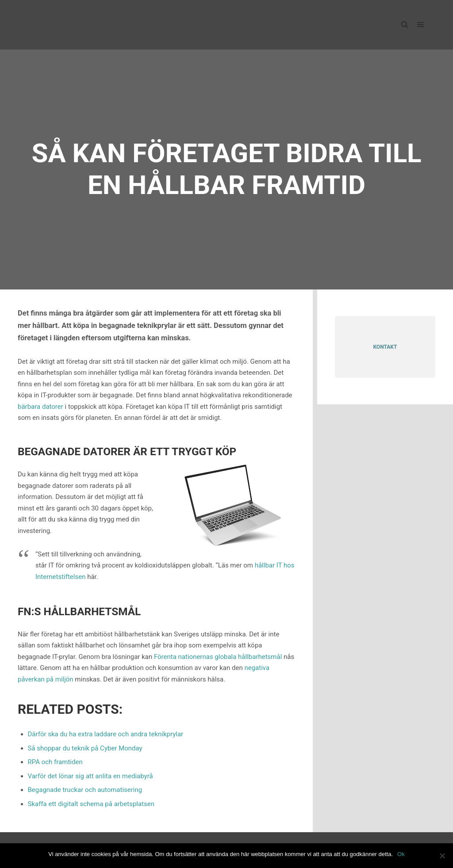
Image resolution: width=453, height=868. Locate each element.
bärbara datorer (40, 407)
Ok (401, 854)
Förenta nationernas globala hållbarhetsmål (218, 657)
